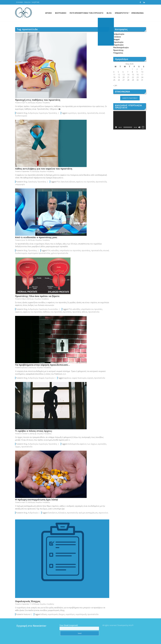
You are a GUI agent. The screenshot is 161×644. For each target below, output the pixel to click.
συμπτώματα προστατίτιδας (39, 253)
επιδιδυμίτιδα (73, 444)
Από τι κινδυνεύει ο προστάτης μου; (36, 237)
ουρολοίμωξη (81, 614)
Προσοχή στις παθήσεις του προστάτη (38, 100)
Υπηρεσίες (118, 53)
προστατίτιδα (93, 113)
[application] (130, 120)
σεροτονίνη (103, 513)
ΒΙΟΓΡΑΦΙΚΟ (61, 13)
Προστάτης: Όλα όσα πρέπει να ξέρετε (37, 296)
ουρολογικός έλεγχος (56, 614)
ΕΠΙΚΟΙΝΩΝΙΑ (138, 13)
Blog (25, 113)
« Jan (115, 85)
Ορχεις (18, 447)
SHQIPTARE (35, 2)
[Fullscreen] (143, 127)
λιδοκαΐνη (62, 513)
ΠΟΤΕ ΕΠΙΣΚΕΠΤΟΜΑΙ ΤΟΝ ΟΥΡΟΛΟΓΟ (86, 13)
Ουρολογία (43, 113)
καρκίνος (19, 312)
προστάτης (82, 113)
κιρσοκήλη (102, 444)
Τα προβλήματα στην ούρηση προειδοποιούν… (42, 365)
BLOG (109, 13)
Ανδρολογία (33, 113)
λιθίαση (44, 614)
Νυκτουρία (82, 378)
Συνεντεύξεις (53, 309)
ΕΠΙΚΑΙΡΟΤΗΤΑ (122, 13)
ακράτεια (67, 378)
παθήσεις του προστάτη (52, 312)
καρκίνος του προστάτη (85, 182)
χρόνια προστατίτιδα (60, 253)
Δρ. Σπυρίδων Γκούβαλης (41, 103)
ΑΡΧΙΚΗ (48, 13)
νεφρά (74, 378)
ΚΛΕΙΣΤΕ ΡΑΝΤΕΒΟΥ (130, 98)
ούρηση (90, 378)
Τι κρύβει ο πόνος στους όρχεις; (34, 431)
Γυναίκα (117, 37)
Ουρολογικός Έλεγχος (28, 601)
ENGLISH (27, 2)
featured (27, 614)
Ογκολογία (32, 182)
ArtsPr (129, 625)
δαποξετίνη (53, 513)
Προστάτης (53, 113)
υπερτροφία (20, 184)
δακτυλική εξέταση (68, 182)
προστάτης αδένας (80, 312)
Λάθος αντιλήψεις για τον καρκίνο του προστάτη (44, 169)
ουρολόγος (72, 113)
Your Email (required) (77, 627)
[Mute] (139, 127)
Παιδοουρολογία (121, 47)
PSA (58, 182)
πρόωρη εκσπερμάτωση (88, 513)
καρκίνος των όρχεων (88, 444)
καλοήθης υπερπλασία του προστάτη (66, 250)
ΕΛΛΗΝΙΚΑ (20, 2)
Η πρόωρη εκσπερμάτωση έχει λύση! (37, 500)
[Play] (116, 127)
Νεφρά (41, 378)
